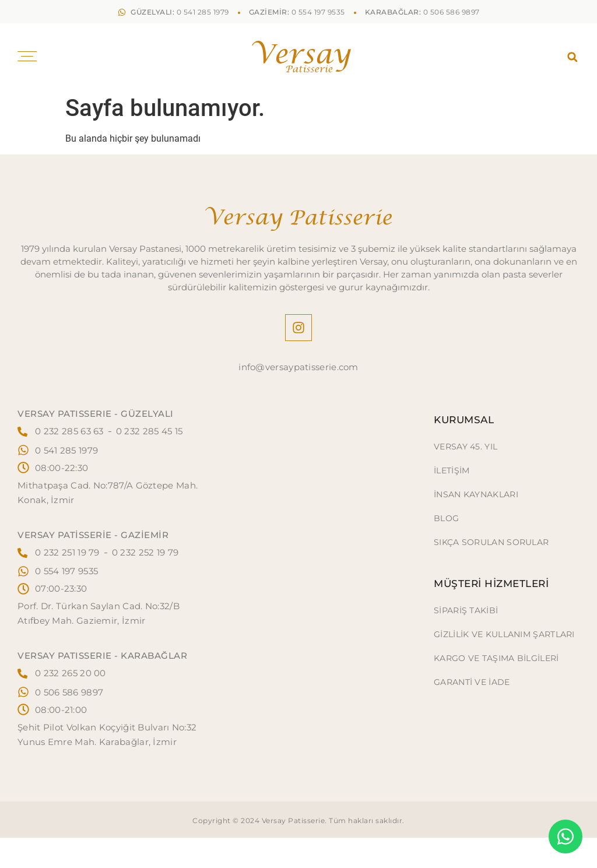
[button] (572, 57)
